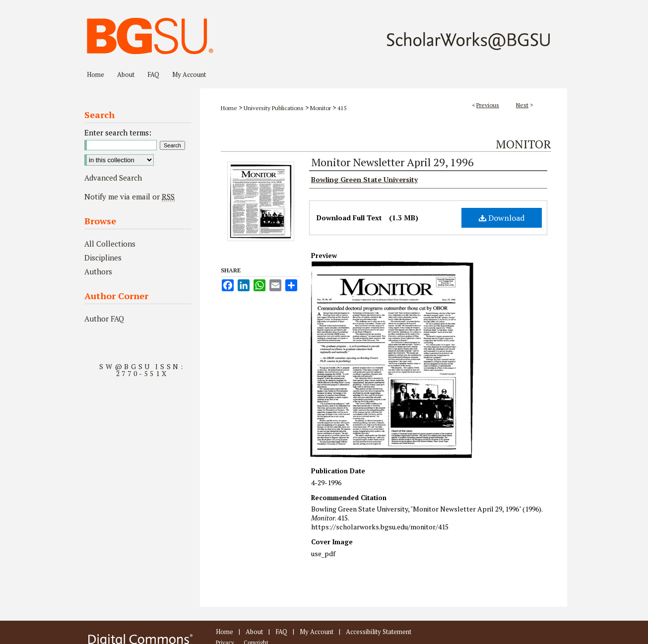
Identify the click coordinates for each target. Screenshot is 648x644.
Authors (98, 271)
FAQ (281, 632)
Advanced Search (113, 178)
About (254, 632)
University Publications (274, 108)
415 (342, 108)
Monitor (321, 108)
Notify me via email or (130, 196)
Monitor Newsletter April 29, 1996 (392, 162)
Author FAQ (104, 319)
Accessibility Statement (379, 632)
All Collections (110, 244)
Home (229, 108)
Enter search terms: (118, 132)
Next (522, 105)
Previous (488, 105)
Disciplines (103, 258)
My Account (317, 632)
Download (502, 218)
